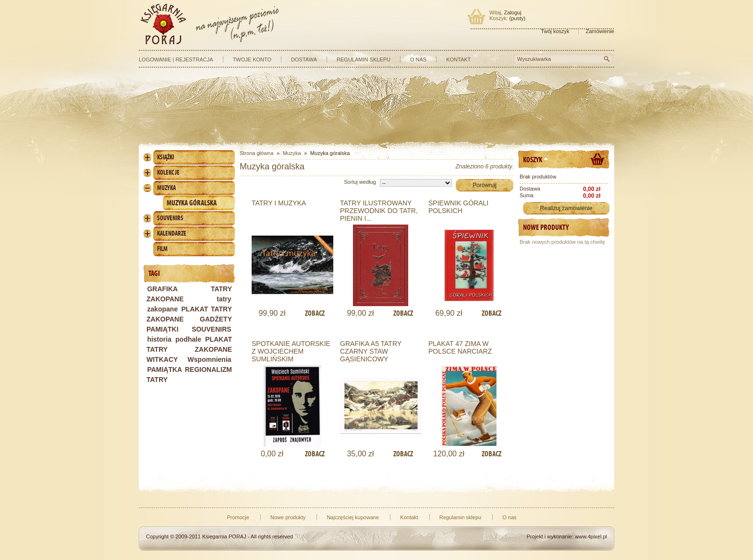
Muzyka (166, 188)
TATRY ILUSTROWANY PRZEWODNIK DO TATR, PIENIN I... (379, 211)
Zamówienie (600, 31)
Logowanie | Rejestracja (176, 60)
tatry (224, 299)
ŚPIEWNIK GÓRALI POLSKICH (458, 207)
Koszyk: (499, 18)
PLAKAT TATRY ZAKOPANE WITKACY (189, 349)
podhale (188, 339)
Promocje (238, 517)
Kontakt (458, 60)
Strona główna (256, 153)
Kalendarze (172, 233)
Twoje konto (252, 60)
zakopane (162, 309)
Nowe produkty (546, 227)
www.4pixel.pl (591, 536)
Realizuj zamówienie (566, 208)
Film (162, 249)
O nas (418, 60)
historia (159, 339)
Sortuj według (360, 182)
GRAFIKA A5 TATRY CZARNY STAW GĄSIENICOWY (371, 351)
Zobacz (315, 313)
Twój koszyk (555, 31)
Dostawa (304, 60)
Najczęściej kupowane (353, 517)
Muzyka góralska (192, 203)
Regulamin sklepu (364, 60)
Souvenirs (170, 218)
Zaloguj (513, 12)
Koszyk (533, 160)
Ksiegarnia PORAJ (224, 536)
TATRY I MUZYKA (279, 203)
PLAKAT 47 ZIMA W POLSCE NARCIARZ (460, 347)
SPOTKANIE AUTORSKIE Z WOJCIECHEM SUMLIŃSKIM (291, 351)
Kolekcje (168, 173)
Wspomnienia (210, 359)
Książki (165, 157)
